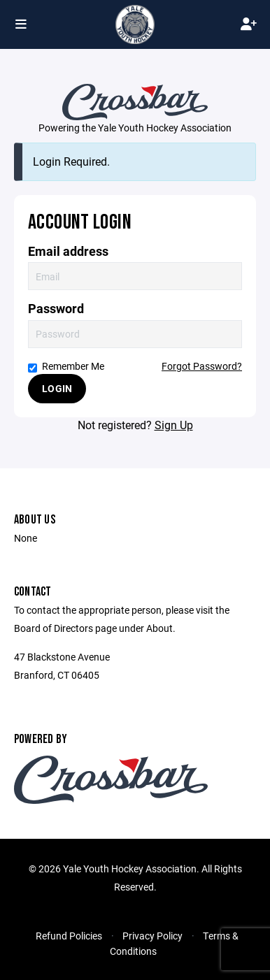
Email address (68, 251)
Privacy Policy (152, 936)
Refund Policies (69, 936)
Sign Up (174, 425)
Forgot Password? (202, 366)
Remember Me (66, 366)
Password (56, 309)
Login (57, 388)
